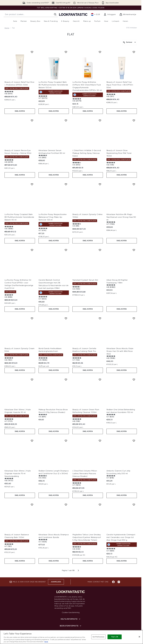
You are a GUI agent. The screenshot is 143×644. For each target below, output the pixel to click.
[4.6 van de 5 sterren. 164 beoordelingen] (9, 359)
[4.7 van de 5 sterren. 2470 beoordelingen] (43, 97)
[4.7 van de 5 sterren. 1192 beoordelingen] (111, 223)
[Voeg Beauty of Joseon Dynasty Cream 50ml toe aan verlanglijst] (32, 318)
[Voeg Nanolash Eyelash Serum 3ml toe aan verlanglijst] (100, 250)
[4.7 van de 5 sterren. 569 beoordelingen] (111, 550)
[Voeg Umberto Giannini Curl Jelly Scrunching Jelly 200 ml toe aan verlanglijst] (134, 441)
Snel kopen (20, 111)
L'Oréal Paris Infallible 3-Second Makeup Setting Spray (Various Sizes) (87, 153)
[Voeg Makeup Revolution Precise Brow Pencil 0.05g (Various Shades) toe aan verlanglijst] (66, 380)
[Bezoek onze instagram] (119, 582)
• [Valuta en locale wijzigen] (95, 14)
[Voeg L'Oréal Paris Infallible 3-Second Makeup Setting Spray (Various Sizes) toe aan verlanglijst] (100, 120)
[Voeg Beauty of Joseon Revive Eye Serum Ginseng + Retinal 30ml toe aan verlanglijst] (32, 120)
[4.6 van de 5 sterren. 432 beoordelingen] (77, 548)
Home (7, 28)
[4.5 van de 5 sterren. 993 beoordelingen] (43, 157)
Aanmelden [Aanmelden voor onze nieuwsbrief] (56, 582)
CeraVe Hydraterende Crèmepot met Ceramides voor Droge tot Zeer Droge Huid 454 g (121, 537)
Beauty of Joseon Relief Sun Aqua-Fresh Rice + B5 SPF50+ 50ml (120, 85)
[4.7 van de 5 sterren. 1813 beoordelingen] (77, 484)
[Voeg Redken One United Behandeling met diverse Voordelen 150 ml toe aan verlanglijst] (134, 380)
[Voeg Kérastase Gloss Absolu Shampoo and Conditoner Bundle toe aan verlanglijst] (66, 505)
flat (71, 35)
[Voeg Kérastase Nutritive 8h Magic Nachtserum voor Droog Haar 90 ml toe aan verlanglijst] (134, 184)
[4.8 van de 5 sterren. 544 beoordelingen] (9, 93)
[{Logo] (73, 14)
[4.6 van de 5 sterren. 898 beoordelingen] (9, 296)
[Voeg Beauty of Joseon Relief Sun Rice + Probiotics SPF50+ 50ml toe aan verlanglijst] (32, 52)
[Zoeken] (55, 14)
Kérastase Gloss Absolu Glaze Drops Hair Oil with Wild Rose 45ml (120, 351)
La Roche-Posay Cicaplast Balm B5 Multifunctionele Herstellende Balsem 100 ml (53, 85)
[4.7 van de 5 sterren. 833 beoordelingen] (111, 416)
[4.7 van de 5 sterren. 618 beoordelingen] (111, 477)
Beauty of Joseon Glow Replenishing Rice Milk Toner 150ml (119, 153)
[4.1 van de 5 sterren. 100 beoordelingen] (77, 288)
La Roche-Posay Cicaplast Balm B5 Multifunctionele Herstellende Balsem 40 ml (19, 217)
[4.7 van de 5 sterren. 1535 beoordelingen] (43, 541)
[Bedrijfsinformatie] (71, 626)
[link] (110, 14)
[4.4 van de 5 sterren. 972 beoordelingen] (77, 164)
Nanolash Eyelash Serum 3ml (85, 280)
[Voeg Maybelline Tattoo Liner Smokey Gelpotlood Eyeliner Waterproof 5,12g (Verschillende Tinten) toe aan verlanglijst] (100, 505)
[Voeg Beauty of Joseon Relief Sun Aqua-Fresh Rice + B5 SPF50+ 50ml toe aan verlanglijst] (134, 52)
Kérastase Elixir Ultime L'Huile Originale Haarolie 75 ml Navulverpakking (18, 473)
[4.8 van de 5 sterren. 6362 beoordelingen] (111, 286)
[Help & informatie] (71, 619)
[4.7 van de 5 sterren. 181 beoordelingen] (9, 545)
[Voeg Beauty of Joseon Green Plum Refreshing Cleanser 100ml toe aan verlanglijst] (100, 380)
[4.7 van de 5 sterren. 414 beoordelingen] (43, 230)
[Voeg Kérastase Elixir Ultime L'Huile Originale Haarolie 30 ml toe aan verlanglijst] (32, 380)
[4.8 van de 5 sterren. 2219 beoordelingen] (9, 161)
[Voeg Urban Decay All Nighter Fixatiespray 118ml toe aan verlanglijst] (134, 250)
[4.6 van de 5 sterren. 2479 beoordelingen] (77, 100)
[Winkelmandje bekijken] (128, 14)
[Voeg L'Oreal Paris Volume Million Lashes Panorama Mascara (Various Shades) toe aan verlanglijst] (100, 441)
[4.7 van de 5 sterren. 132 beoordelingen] (77, 359)
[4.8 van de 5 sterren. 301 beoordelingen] (111, 96)
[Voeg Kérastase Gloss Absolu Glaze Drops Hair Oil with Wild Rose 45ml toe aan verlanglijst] (134, 318)
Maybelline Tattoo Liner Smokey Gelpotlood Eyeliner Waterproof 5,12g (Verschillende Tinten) (87, 537)
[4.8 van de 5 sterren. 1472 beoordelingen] (9, 480)
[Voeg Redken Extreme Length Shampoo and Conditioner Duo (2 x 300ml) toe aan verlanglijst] (66, 441)
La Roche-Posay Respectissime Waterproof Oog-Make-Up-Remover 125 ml (53, 217)
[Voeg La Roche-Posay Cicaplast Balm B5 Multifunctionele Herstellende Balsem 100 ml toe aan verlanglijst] (66, 52)
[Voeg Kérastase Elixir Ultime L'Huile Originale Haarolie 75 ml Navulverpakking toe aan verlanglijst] (32, 441)
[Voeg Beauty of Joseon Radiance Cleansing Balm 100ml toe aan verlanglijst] (32, 505)
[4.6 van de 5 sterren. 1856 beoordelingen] (9, 228)
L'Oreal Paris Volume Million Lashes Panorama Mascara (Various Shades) (85, 473)
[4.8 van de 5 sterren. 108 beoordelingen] (77, 420)
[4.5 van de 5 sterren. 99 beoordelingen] (77, 225)
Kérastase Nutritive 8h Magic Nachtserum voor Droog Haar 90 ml (121, 217)
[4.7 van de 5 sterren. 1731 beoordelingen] (9, 420)
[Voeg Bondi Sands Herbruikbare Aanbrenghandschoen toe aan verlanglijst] (66, 318)
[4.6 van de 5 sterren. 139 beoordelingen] (111, 164)
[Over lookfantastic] (71, 633)
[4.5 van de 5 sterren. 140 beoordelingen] (43, 477)
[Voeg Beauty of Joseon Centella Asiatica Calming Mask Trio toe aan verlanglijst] (100, 318)
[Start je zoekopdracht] (31, 14)
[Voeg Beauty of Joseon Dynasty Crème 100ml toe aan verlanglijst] (100, 184)
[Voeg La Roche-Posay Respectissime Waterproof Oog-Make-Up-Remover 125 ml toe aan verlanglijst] (66, 184)
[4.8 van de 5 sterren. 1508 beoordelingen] (111, 357)
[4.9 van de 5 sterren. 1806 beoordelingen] (43, 359)
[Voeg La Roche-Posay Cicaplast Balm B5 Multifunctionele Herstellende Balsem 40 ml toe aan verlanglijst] (32, 184)
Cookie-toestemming (71, 612)
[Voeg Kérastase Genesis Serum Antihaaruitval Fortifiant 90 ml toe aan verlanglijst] (66, 120)
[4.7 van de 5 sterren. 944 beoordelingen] (43, 298)
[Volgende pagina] (78, 570)
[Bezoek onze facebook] (113, 582)
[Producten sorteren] (130, 42)
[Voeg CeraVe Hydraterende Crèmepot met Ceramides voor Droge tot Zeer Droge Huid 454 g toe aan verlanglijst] (134, 505)
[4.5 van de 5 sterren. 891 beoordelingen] (43, 416)
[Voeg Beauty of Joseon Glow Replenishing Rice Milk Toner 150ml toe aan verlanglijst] (134, 120)
